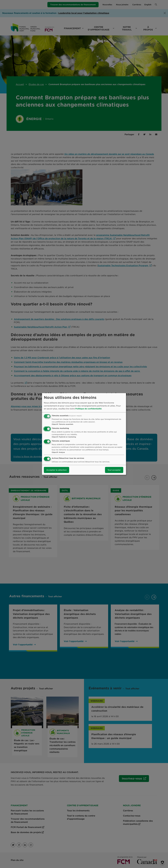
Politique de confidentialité (88, 409)
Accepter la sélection (57, 470)
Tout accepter (114, 470)
